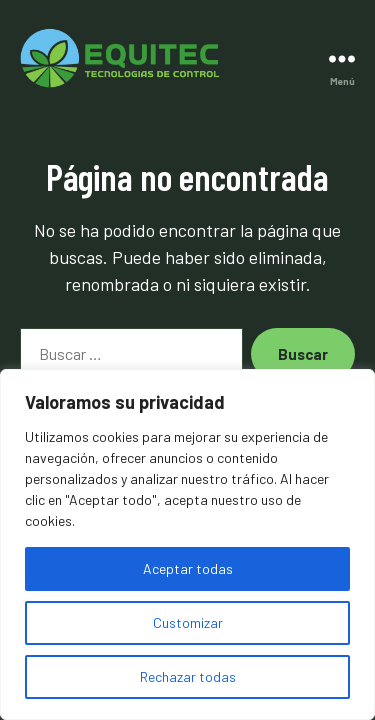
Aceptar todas (188, 568)
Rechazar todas (188, 676)
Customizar (188, 622)
